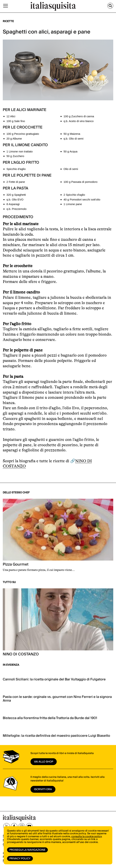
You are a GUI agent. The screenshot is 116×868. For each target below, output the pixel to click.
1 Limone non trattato (20, 151)
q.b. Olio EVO (15, 199)
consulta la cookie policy (86, 837)
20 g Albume (14, 139)
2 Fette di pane (16, 182)
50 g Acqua (70, 151)
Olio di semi (71, 169)
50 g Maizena (72, 134)
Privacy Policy (20, 859)
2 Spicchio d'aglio (74, 195)
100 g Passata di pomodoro (80, 182)
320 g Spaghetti (16, 195)
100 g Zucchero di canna (79, 116)
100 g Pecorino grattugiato (23, 134)
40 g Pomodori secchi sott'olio (82, 199)
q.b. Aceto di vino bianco (79, 121)
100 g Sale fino (16, 121)
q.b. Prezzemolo (16, 209)
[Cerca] (110, 6)
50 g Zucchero (15, 156)
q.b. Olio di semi (74, 139)
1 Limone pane (73, 204)
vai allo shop (44, 762)
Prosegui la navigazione (27, 850)
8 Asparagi (13, 204)
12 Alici (11, 116)
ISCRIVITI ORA (43, 789)
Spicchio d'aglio (16, 169)
